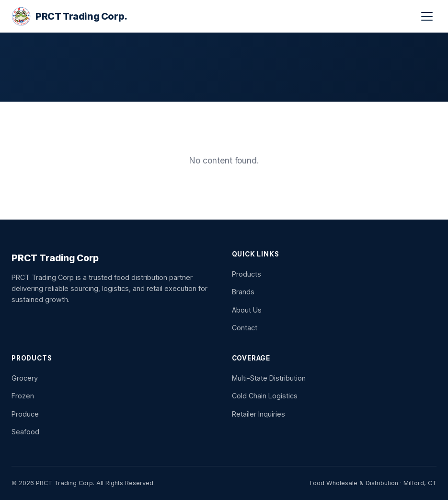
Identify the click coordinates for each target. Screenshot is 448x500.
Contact (245, 328)
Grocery (25, 378)
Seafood (25, 432)
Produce (25, 414)
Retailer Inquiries (258, 414)
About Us (247, 310)
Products (247, 274)
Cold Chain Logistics (265, 396)
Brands (243, 292)
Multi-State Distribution (269, 378)
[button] (427, 16)
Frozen (23, 396)
